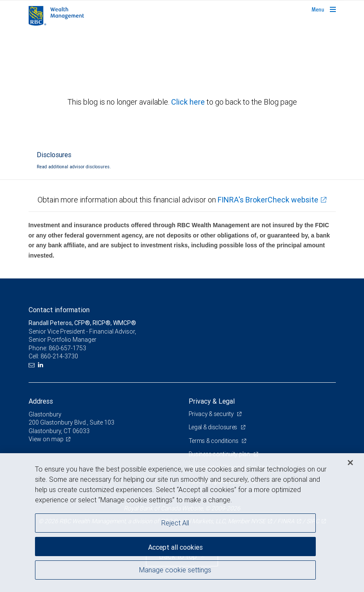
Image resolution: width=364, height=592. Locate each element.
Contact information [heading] (59, 310)
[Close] (350, 463)
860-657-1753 (67, 348)
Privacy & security (212, 414)
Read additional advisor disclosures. (74, 167)
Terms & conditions (214, 441)
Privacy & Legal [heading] (212, 401)
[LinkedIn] (42, 365)
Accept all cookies (175, 547)
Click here (189, 102)
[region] (182, 523)
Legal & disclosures (214, 427)
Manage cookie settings (175, 570)
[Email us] (33, 365)
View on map (46, 439)
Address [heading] (41, 401)
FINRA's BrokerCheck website (268, 200)
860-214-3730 (59, 356)
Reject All (175, 523)
